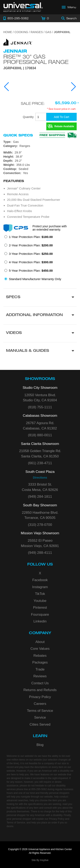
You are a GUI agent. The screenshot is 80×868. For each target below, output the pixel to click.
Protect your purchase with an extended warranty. (50, 228)
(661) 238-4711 (40, 463)
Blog (40, 745)
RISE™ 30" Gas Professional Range (36, 59)
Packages (40, 662)
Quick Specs (18, 135)
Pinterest (40, 608)
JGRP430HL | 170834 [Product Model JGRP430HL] (20, 68)
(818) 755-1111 (40, 407)
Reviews (40, 676)
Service (40, 717)
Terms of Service (40, 711)
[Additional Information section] (40, 315)
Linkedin (40, 621)
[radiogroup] (40, 259)
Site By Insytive (40, 860)
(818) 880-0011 (40, 435)
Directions (40, 478)
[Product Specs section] (40, 297)
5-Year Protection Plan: (31, 271)
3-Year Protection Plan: (31, 254)
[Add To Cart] (61, 117)
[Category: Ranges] (40, 146)
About (40, 642)
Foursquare (40, 615)
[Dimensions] (40, 159)
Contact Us (40, 683)
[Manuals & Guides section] (40, 351)
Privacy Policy (40, 697)
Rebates (40, 656)
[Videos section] (40, 333)
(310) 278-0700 (40, 525)
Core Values (40, 649)
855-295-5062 (39, 789)
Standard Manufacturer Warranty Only (35, 279)
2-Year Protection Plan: (31, 245)
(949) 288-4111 (40, 553)
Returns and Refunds (40, 690)
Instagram (40, 587)
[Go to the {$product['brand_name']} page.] (18, 42)
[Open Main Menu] (69, 7)
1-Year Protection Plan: (31, 237)
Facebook (40, 580)
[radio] (29, 238)
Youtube (40, 601)
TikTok (40, 594)
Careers (40, 704)
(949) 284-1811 (40, 497)
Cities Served (40, 724)
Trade (40, 669)
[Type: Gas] (40, 142)
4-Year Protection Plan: (31, 262)
